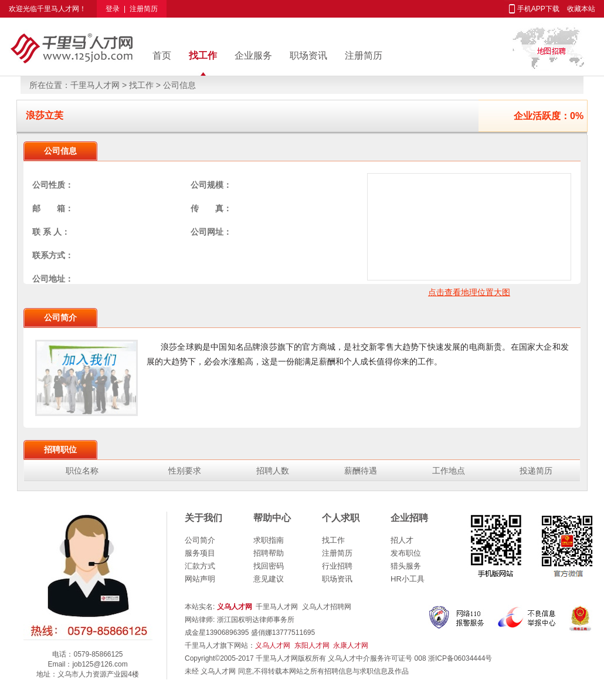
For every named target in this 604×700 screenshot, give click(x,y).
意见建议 (269, 579)
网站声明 (200, 579)
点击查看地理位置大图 (469, 292)
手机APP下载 (538, 9)
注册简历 (144, 9)
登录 (113, 9)
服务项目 (200, 553)
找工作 (203, 55)
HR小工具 (408, 579)
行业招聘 (337, 566)
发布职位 (406, 553)
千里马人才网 (58, 9)
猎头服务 (406, 566)
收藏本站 (581, 9)
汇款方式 (200, 566)
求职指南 (269, 540)
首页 (162, 55)
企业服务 (253, 55)
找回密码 (269, 566)
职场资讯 (308, 55)
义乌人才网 (273, 645)
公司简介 (200, 540)
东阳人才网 (312, 645)
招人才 (402, 540)
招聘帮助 (269, 553)
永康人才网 (351, 645)
